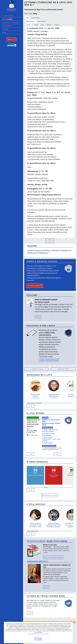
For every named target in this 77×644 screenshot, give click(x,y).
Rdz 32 (43, 28)
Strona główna (8, 16)
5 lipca (30, 454)
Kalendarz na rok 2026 (50, 495)
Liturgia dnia (32, 432)
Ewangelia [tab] (57, 25)
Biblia (7, 19)
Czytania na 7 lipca (63, 369)
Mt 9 (42, 189)
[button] (28, 406)
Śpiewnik (5, 29)
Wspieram (12, 39)
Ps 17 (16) (40, 92)
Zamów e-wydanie (57, 557)
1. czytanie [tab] (36, 25)
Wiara (4, 32)
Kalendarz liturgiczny (11, 23)
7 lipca (57, 454)
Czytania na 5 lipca (36, 369)
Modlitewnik (7, 26)
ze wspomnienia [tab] (35, 18)
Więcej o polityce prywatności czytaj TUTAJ (38, 634)
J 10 (42, 171)
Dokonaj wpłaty (35, 286)
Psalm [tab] (42, 25)
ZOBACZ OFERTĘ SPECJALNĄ (49, 360)
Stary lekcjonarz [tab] (42, 21)
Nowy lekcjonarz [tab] (31, 21)
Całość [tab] (29, 25)
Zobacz (38, 317)
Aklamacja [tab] (49, 25)
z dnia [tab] (27, 18)
